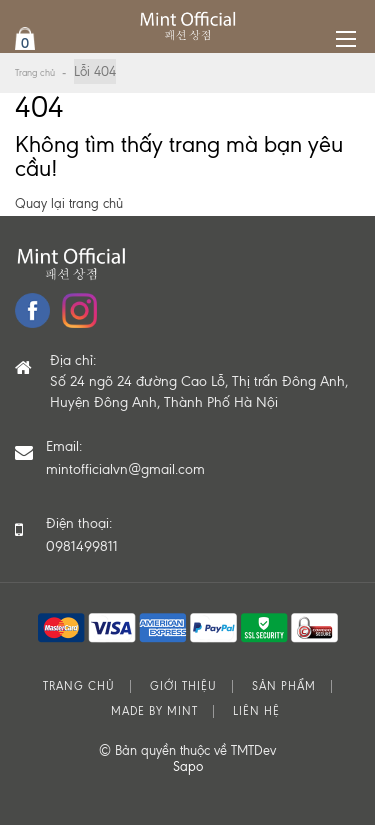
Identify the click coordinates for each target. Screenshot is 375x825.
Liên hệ (256, 711)
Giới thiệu (183, 686)
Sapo (188, 766)
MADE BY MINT (154, 711)
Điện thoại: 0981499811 (82, 535)
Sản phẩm (284, 686)
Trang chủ (35, 72)
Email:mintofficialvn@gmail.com (125, 458)
